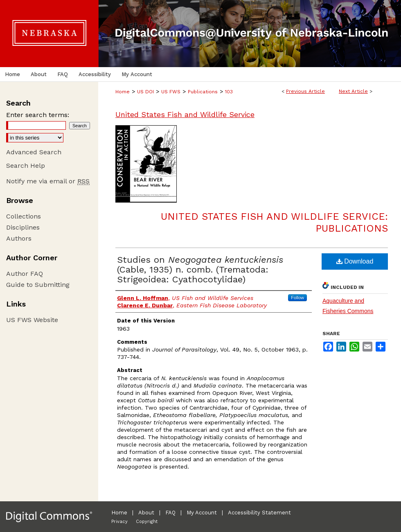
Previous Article (305, 91)
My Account (202, 513)
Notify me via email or (48, 181)
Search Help (26, 166)
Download (355, 261)
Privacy (119, 522)
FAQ (170, 513)
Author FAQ (25, 274)
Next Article (353, 91)
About (146, 513)
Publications (203, 92)
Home (123, 92)
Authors (19, 238)
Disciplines (23, 227)
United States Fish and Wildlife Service (185, 114)
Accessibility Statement (259, 513)
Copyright (147, 522)
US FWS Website (32, 320)
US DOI (145, 92)
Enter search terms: (38, 115)
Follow (297, 298)
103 (229, 92)
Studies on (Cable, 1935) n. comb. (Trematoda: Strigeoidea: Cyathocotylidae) (200, 269)
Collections (24, 216)
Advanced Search (34, 152)
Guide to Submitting (38, 285)
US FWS (171, 92)
